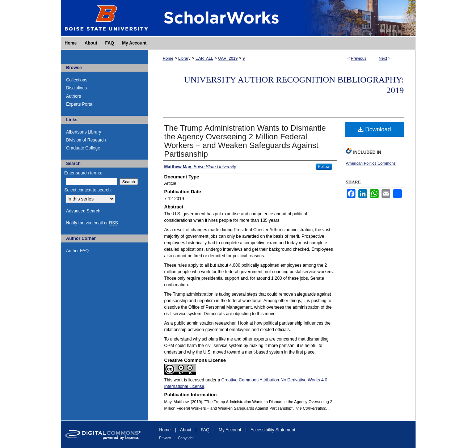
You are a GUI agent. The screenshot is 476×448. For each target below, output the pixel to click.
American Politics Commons (371, 163)
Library (185, 58)
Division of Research (86, 140)
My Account (230, 430)
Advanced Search (83, 211)
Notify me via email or (92, 223)
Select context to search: (88, 190)
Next (383, 58)
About (186, 430)
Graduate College (83, 148)
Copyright (186, 438)
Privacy (165, 438)
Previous (359, 58)
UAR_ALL (204, 58)
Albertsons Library (84, 132)
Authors (74, 96)
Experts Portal (80, 104)
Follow (324, 166)
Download (374, 129)
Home (168, 58)
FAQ (205, 430)
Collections (77, 80)
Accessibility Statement (273, 430)
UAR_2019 (228, 58)
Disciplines (77, 88)
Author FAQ (78, 251)
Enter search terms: (83, 173)
